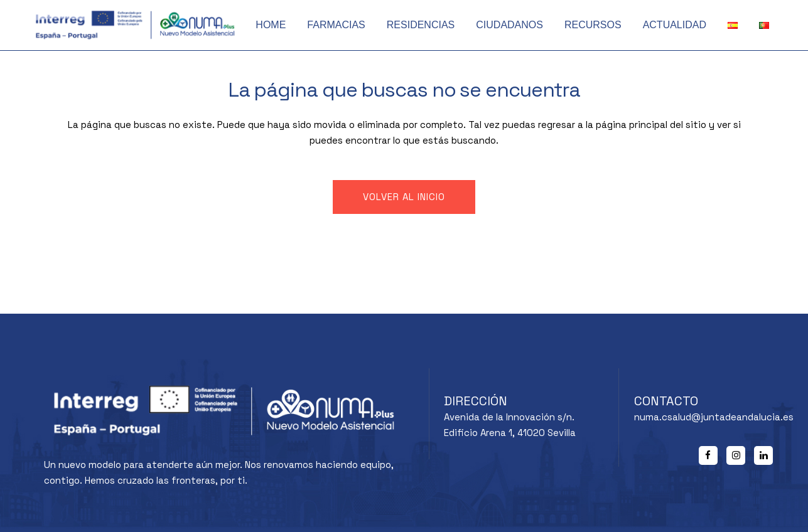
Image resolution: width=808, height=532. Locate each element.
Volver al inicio (404, 197)
